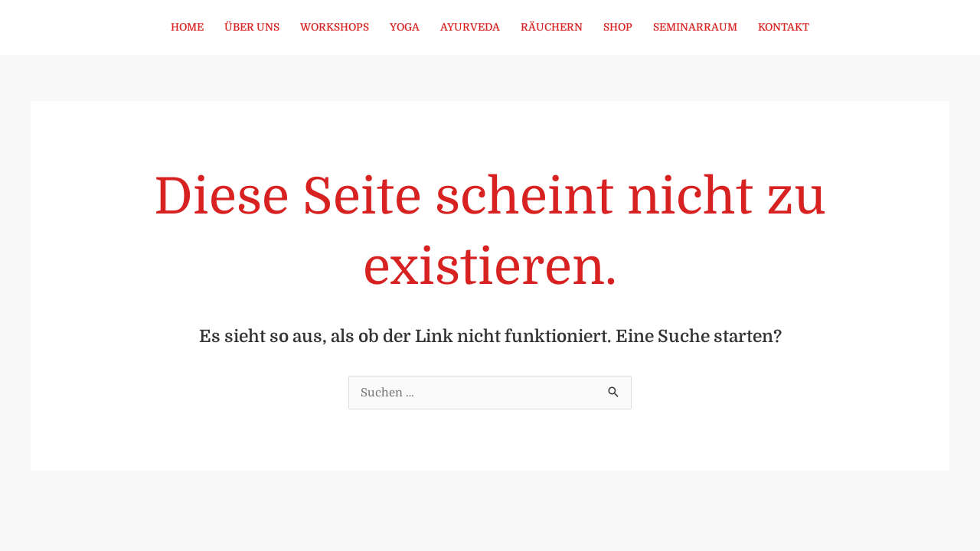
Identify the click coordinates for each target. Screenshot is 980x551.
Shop (618, 27)
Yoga (405, 27)
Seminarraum (695, 27)
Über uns (252, 27)
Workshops (335, 27)
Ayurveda (470, 27)
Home (187, 27)
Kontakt (784, 27)
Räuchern (552, 27)
